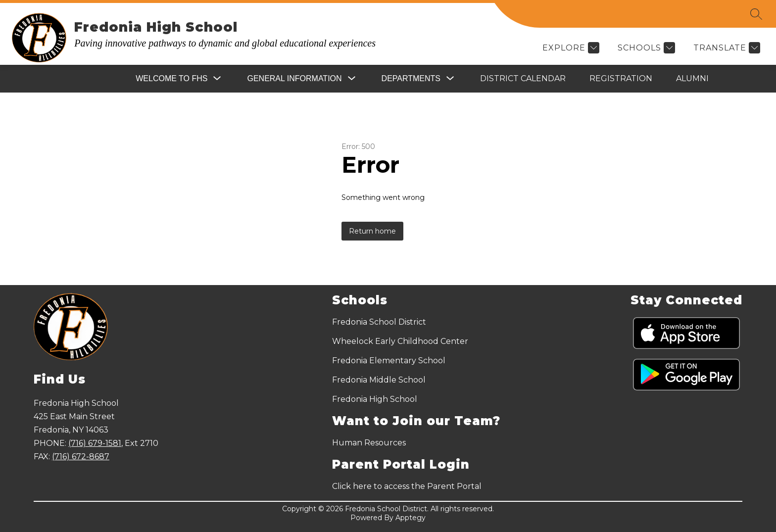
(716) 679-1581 (95, 443)
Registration (621, 78)
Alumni (692, 78)
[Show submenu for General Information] (294, 79)
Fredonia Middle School (379, 380)
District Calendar (523, 78)
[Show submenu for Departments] (411, 79)
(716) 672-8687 (81, 457)
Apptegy (411, 518)
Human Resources (369, 443)
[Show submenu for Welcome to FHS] (171, 79)
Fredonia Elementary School (389, 361)
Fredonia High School (375, 399)
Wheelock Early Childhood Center (400, 341)
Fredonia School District (379, 322)
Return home (372, 231)
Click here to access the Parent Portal (407, 486)
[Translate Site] (726, 48)
